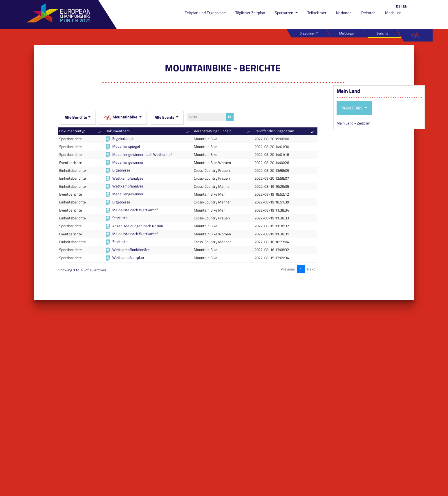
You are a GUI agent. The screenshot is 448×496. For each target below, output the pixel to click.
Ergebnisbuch (123, 138)
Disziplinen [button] (307, 33)
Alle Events (165, 117)
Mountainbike (121, 117)
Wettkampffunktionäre (131, 250)
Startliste (120, 218)
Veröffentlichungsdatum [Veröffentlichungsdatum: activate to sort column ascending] (274, 131)
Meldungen (347, 33)
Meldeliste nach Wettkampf (135, 210)
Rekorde (368, 13)
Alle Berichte (76, 117)
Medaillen (393, 13)
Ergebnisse (121, 170)
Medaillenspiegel (126, 146)
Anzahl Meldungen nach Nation (138, 226)
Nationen (344, 13)
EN (405, 6)
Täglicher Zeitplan (250, 13)
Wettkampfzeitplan (128, 257)
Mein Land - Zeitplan (353, 123)
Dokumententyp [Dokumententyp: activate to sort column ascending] (72, 131)
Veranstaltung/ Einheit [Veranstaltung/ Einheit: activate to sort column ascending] (212, 131)
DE (398, 6)
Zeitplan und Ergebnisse (205, 13)
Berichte (382, 33)
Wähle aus (353, 108)
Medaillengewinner (128, 162)
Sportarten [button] (284, 13)
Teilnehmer (317, 13)
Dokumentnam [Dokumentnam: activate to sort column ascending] (118, 131)
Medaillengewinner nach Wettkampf (142, 154)
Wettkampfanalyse (128, 178)
